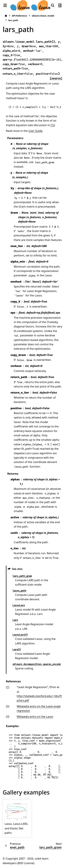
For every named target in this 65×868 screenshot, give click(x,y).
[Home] (6, 16)
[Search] (53, 5)
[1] (52, 125)
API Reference (19, 16)
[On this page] (60, 5)
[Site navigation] (5, 5)
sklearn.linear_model (43, 16)
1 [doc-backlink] (7, 687)
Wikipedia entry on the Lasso (35, 717)
